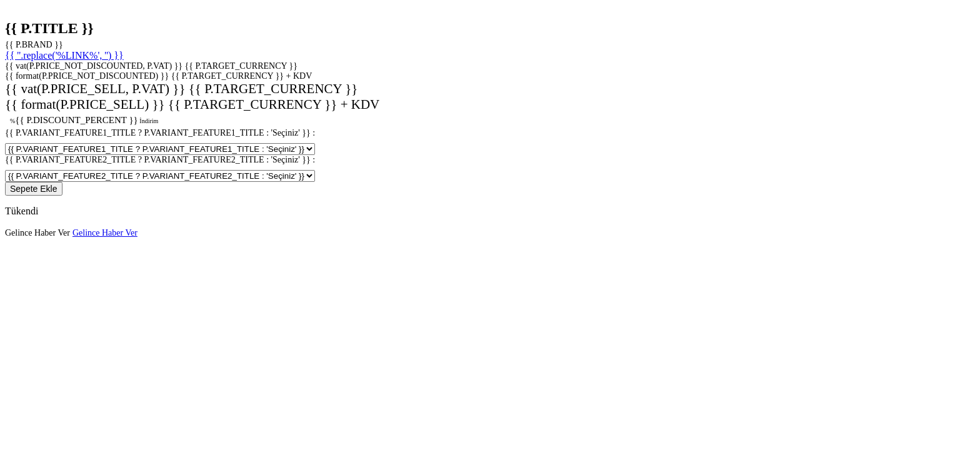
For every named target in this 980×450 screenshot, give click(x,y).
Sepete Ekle (34, 189)
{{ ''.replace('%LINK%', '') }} (64, 55)
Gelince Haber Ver (37, 233)
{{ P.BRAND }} (34, 45)
